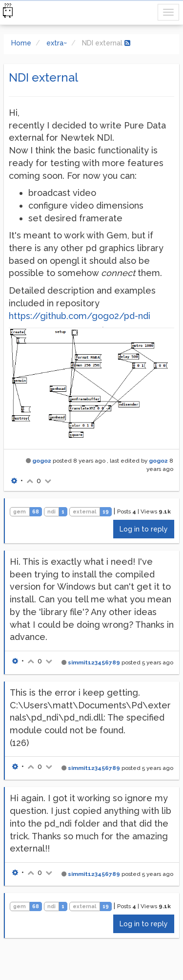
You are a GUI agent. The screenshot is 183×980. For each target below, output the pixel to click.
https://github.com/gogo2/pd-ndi (80, 316)
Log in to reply (144, 529)
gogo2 (42, 461)
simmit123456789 (94, 662)
